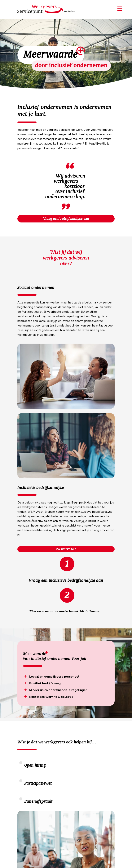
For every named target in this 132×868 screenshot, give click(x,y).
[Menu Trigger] (120, 9)
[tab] (66, 763)
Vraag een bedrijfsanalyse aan (66, 219)
